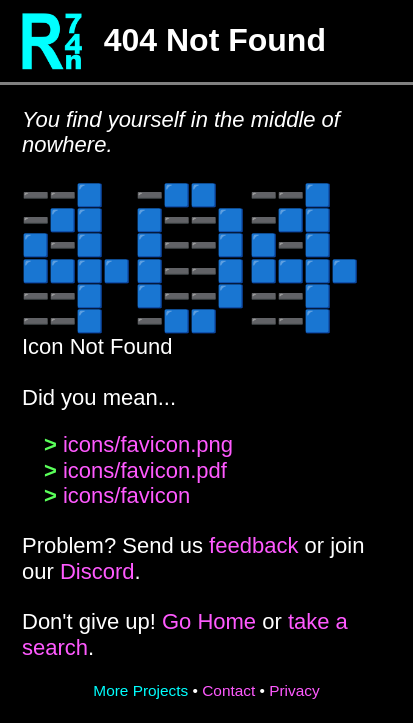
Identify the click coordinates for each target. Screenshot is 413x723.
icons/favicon (126, 495)
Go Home (209, 621)
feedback (253, 545)
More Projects (140, 690)
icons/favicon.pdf (145, 470)
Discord (97, 571)
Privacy (294, 690)
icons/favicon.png (148, 444)
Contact (228, 690)
